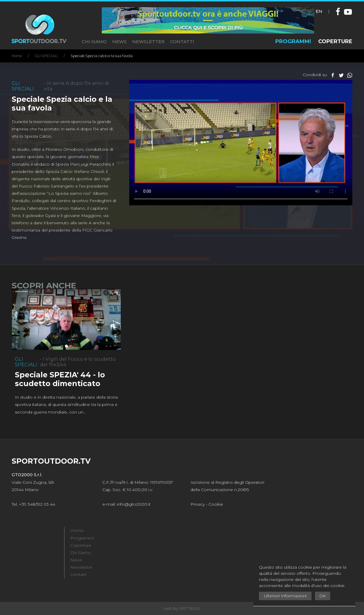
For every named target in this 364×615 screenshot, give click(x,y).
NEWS (119, 42)
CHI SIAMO (94, 42)
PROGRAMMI (293, 41)
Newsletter (81, 567)
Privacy (198, 504)
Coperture (81, 545)
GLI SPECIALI (46, 56)
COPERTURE (335, 41)
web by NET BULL (182, 608)
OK (323, 596)
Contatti (78, 574)
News (76, 560)
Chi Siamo (81, 553)
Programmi (82, 538)
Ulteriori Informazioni (285, 596)
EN (319, 11)
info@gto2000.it (134, 504)
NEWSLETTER (148, 42)
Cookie (216, 504)
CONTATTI (182, 42)
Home (17, 56)
